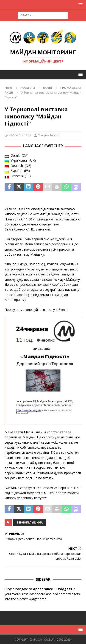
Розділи (28, 88)
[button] (80, 5)
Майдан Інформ (49, 135)
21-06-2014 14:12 (20, 135)
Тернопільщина (30, 522)
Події (48, 88)
